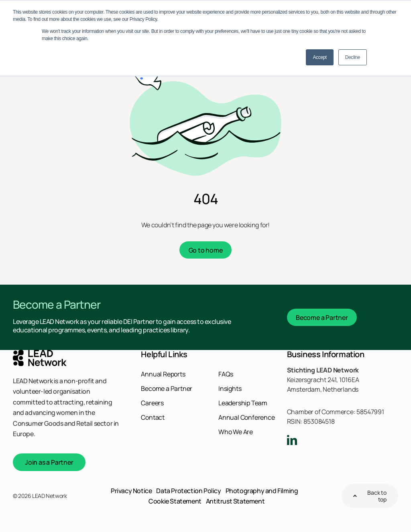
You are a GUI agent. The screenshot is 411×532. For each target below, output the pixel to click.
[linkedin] (292, 440)
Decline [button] (353, 57)
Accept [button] (319, 57)
